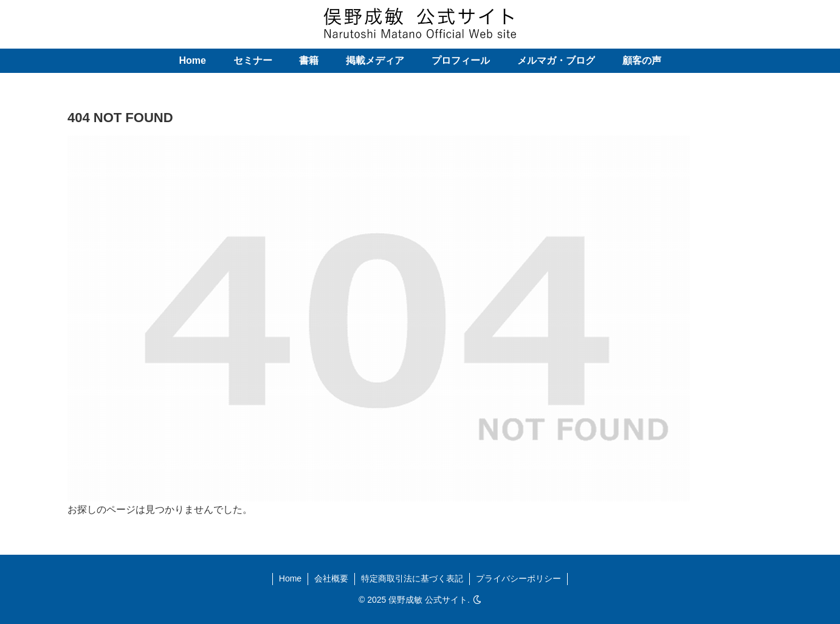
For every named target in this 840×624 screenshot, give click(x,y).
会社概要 (331, 578)
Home (290, 578)
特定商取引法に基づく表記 (412, 578)
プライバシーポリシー (518, 578)
